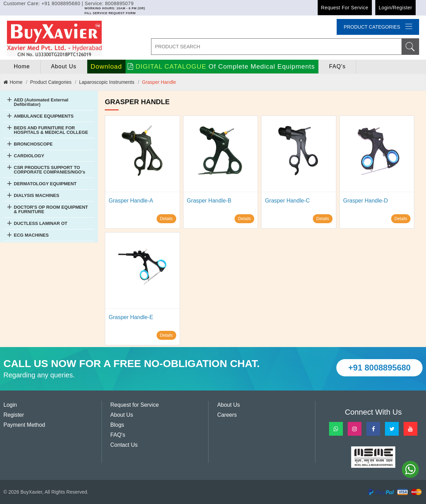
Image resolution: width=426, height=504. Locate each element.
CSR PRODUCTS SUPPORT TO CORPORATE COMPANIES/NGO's (49, 170)
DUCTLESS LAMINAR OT (41, 223)
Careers (227, 415)
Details (166, 219)
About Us (64, 66)
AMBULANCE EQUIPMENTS (44, 116)
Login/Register (395, 8)
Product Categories (51, 82)
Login (10, 405)
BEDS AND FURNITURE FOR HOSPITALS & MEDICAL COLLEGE (51, 130)
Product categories (378, 27)
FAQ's (337, 66)
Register (14, 415)
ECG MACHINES (31, 235)
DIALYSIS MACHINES (37, 195)
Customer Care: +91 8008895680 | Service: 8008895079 (68, 3)
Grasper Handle (159, 82)
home (22, 66)
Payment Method (24, 425)
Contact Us (124, 445)
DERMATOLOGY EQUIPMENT (45, 184)
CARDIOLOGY (29, 156)
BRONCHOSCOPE (33, 144)
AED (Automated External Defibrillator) (41, 102)
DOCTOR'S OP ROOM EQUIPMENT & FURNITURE (51, 209)
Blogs (117, 425)
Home (13, 82)
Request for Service (345, 8)
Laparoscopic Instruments (107, 82)
